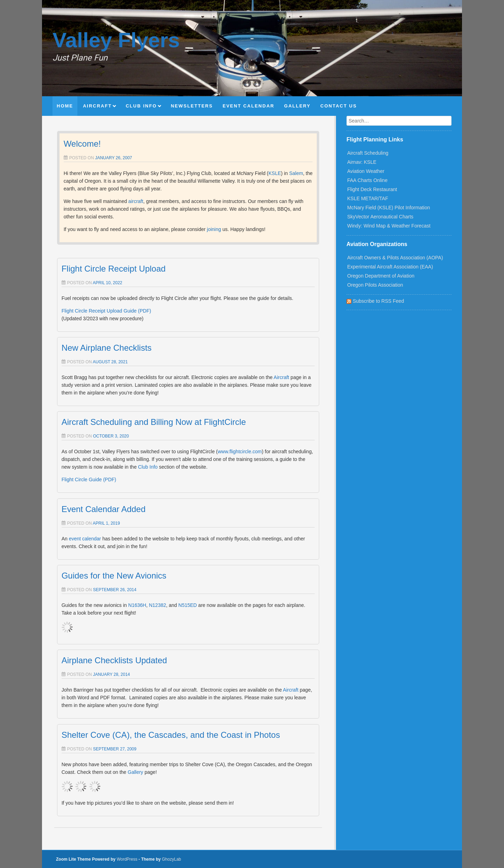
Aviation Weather (366, 171)
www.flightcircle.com (240, 451)
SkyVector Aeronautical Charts (380, 217)
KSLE (275, 173)
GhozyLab (172, 859)
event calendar (85, 539)
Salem (296, 173)
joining (214, 229)
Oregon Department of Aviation (381, 276)
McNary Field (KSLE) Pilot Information (389, 208)
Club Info (148, 467)
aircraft (136, 201)
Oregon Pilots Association (375, 285)
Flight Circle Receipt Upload (114, 269)
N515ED (188, 605)
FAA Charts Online (367, 180)
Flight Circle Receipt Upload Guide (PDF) (106, 311)
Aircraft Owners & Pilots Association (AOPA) (395, 258)
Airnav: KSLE (362, 162)
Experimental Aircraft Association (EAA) (390, 267)
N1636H (137, 605)
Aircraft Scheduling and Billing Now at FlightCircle (154, 422)
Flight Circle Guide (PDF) (89, 479)
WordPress (127, 859)
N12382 (157, 605)
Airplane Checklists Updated (114, 660)
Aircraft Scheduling (368, 153)
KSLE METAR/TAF (368, 198)
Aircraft (281, 377)
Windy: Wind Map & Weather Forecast (389, 226)
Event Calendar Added (104, 509)
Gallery (135, 772)
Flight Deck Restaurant (372, 189)
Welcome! (82, 144)
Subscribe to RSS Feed (375, 301)
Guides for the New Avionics (114, 576)
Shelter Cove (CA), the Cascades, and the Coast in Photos (171, 735)
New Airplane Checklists (107, 348)
